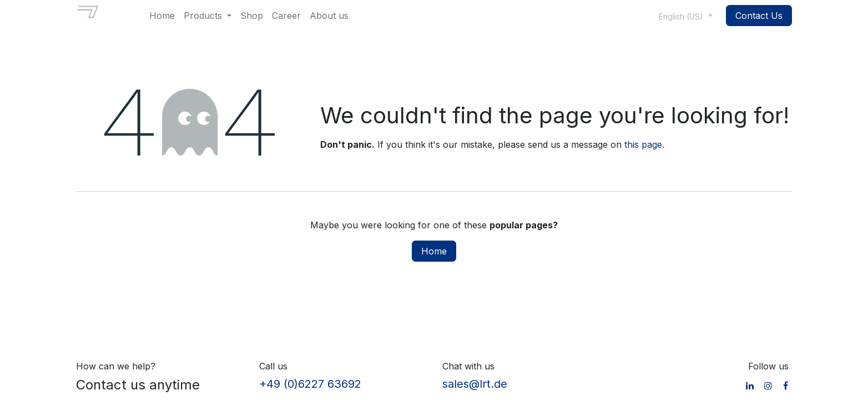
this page (643, 144)
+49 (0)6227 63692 (310, 384)
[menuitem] (162, 16)
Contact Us (759, 16)
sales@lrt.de (475, 384)
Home (434, 251)
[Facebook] (786, 386)
